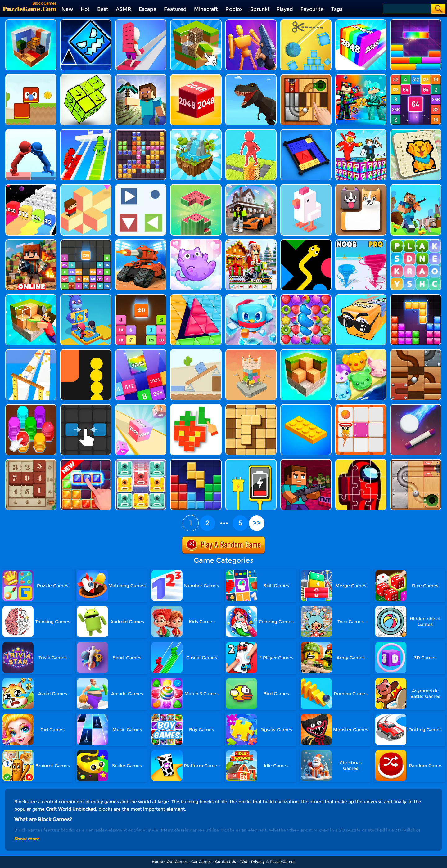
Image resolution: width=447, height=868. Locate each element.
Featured (175, 9)
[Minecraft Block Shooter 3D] (306, 461)
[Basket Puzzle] (361, 406)
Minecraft (206, 9)
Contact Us (226, 862)
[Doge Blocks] (361, 186)
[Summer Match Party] (86, 297)
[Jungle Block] (86, 461)
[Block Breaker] (416, 406)
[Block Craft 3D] (31, 242)
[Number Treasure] (31, 461)
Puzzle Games (282, 862)
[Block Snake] (86, 351)
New (67, 9)
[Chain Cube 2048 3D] (196, 76)
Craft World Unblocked (71, 809)
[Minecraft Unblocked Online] (196, 22)
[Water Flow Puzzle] (196, 131)
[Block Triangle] (196, 297)
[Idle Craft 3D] (31, 22)
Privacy (258, 862)
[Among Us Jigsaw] (361, 461)
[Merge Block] (141, 351)
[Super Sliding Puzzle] (306, 131)
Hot (85, 9)
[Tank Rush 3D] (141, 242)
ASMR (124, 9)
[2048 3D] (141, 406)
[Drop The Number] (86, 242)
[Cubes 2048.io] (361, 297)
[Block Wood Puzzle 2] (251, 406)
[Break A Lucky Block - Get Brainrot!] (361, 131)
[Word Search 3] (416, 242)
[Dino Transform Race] (251, 76)
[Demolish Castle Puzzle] (251, 351)
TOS (244, 862)
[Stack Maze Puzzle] (251, 131)
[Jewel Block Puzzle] (141, 131)
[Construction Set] (306, 406)
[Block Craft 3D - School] (251, 186)
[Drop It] (416, 22)
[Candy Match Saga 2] (306, 297)
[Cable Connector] (251, 461)
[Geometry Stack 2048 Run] (361, 22)
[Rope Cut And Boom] (306, 22)
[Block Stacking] (196, 186)
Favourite (312, 9)
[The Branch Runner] (86, 186)
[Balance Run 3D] (31, 351)
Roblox (234, 9)
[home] (30, 9)
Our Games (177, 862)
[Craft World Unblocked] (416, 186)
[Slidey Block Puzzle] (141, 461)
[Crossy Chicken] (306, 186)
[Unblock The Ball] (306, 76)
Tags (337, 9)
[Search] (407, 9)
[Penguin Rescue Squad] (251, 297)
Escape (148, 9)
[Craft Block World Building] (31, 297)
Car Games (201, 862)
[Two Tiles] (86, 406)
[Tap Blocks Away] (86, 76)
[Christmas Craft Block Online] (251, 242)
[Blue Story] (196, 351)
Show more (27, 839)
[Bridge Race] (141, 22)
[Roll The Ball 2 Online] (416, 461)
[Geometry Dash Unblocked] (86, 22)
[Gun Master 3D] (251, 22)
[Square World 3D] (141, 76)
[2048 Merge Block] (416, 76)
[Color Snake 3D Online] (306, 242)
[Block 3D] (306, 351)
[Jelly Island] (361, 351)
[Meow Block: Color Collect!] (196, 242)
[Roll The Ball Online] (416, 351)
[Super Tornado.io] (361, 242)
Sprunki (260, 9)
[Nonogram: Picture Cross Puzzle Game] (416, 131)
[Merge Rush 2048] (31, 186)
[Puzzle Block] (196, 461)
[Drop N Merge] (141, 297)
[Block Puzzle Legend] (416, 297)
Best (103, 9)
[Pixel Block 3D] (196, 406)
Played (285, 9)
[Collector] (141, 186)
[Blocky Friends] (31, 76)
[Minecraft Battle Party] (361, 76)
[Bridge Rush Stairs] (86, 131)
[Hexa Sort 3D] (31, 406)
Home (157, 862)
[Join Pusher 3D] (31, 131)
